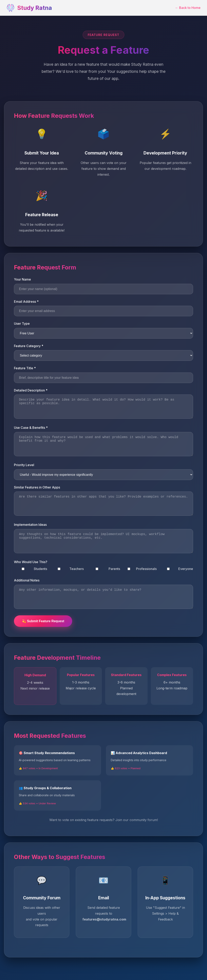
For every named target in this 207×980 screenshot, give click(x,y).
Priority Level (24, 465)
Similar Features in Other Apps (37, 487)
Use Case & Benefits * (31, 428)
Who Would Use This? (31, 562)
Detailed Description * (31, 390)
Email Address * (26, 302)
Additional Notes (27, 580)
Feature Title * (25, 368)
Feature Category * (29, 346)
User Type (22, 324)
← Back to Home (188, 8)
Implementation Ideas (30, 525)
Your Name (22, 279)
